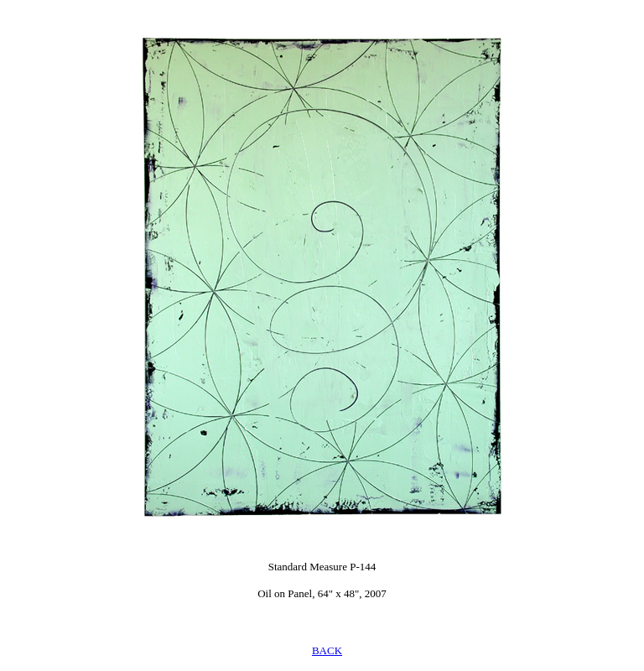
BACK (327, 650)
